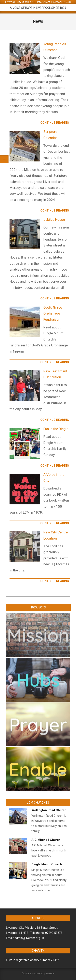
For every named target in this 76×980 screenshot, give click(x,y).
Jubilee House (54, 220)
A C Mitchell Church (46, 840)
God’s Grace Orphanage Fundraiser (53, 313)
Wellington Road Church (49, 810)
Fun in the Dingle (56, 429)
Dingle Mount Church (47, 864)
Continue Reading (55, 123)
